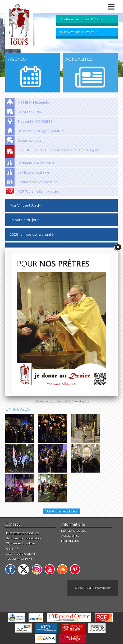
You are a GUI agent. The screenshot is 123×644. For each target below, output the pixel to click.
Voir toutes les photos (61, 511)
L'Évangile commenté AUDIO (54, 401)
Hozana (84, 401)
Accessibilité (70, 536)
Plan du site (70, 541)
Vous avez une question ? (78, 32)
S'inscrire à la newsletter (93, 588)
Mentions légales (74, 531)
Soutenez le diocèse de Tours (81, 19)
